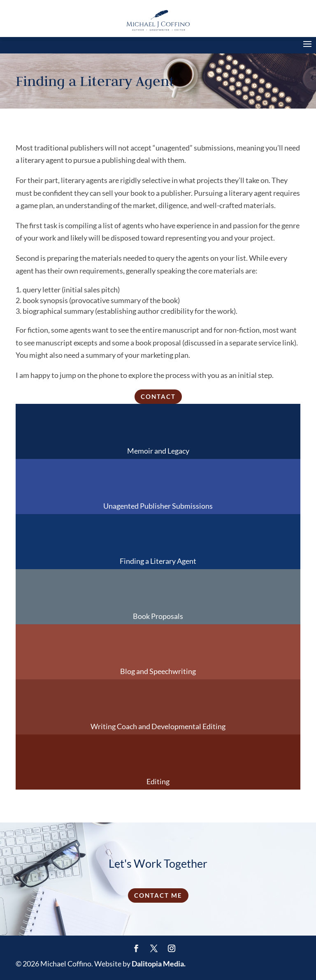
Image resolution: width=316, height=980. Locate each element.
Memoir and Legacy (158, 451)
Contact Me (158, 895)
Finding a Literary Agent (158, 561)
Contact (158, 396)
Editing (158, 781)
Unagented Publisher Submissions (158, 506)
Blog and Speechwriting (158, 671)
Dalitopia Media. (159, 964)
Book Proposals (158, 616)
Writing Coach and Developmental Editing (158, 726)
